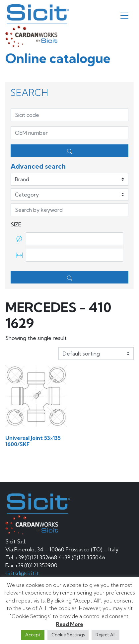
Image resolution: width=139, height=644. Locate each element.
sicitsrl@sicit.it (22, 573)
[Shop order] (96, 354)
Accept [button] (33, 635)
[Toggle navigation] (124, 16)
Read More (69, 624)
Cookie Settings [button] (68, 635)
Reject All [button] (105, 635)
